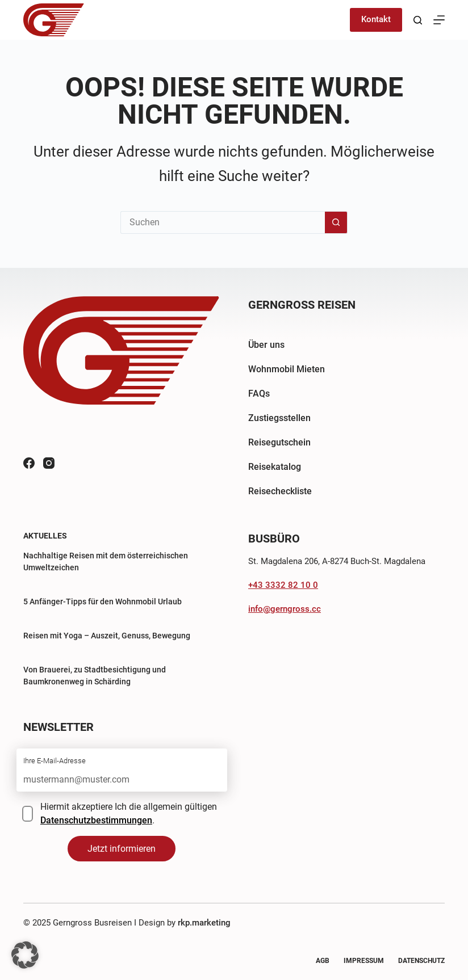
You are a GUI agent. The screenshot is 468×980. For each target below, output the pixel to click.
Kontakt (376, 19)
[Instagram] (49, 463)
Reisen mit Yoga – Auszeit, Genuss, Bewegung (107, 636)
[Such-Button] (336, 222)
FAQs (259, 394)
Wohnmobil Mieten (287, 369)
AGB (323, 961)
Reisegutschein (279, 442)
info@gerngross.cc (285, 609)
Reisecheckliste (280, 491)
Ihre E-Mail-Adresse (55, 761)
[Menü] (439, 20)
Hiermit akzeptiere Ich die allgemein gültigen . (129, 813)
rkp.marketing (204, 923)
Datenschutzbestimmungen (96, 820)
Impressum (364, 961)
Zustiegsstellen (279, 418)
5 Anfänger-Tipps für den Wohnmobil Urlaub (103, 602)
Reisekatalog (275, 467)
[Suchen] (418, 20)
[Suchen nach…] (223, 222)
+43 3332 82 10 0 (283, 585)
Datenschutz (421, 961)
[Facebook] (29, 463)
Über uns (266, 345)
